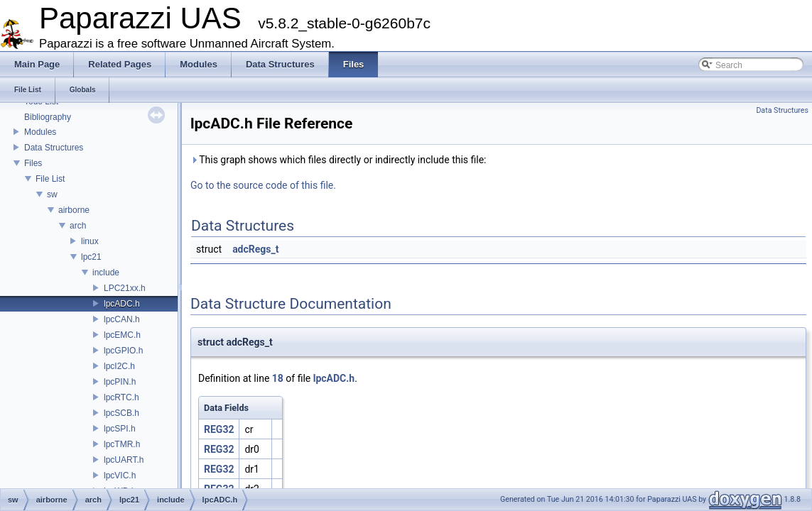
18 (278, 378)
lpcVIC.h (120, 476)
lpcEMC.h (122, 335)
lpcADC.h (122, 304)
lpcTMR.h (122, 444)
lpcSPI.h (120, 429)
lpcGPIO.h (123, 351)
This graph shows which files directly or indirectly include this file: (339, 160)
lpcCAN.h (122, 319)
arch (78, 226)
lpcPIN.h (120, 382)
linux (90, 241)
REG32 (219, 429)
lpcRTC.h (121, 397)
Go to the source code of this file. (263, 185)
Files (33, 163)
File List (50, 179)
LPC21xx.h (125, 288)
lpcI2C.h (119, 366)
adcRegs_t (255, 249)
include (106, 273)
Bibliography (48, 117)
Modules (40, 132)
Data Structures (54, 148)
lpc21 (91, 257)
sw (52, 194)
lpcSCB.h (121, 413)
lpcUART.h (124, 460)
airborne (74, 210)
